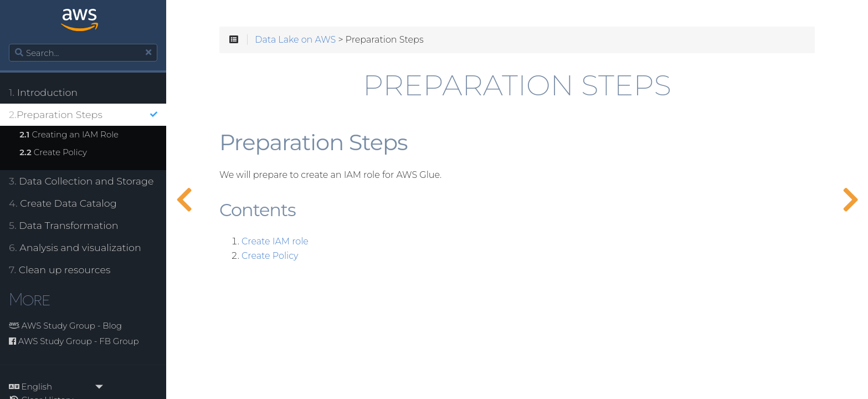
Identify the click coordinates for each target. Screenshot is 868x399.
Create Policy (53, 152)
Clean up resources (60, 270)
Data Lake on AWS (295, 40)
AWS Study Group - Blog (65, 326)
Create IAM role (275, 242)
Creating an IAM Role (69, 134)
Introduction (43, 92)
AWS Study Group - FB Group (74, 341)
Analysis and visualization (75, 247)
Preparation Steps (83, 114)
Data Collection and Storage (81, 181)
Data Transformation (64, 225)
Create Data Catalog (63, 203)
